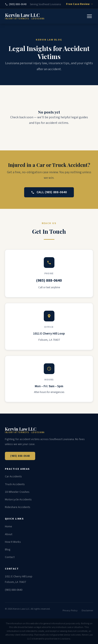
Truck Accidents (15, 484)
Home (8, 527)
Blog (8, 550)
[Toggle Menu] (89, 16)
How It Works (13, 542)
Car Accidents (13, 477)
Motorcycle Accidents (18, 500)
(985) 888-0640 (16, 4)
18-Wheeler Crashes (17, 492)
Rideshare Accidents (18, 507)
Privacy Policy (70, 610)
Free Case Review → (80, 4)
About (9, 534)
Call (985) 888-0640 (49, 192)
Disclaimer (87, 610)
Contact (10, 557)
